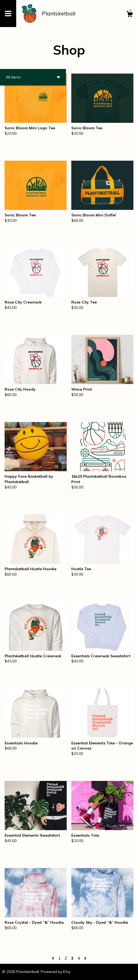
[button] (33, 77)
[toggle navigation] (8, 14)
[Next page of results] (85, 958)
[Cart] (130, 15)
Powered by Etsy (56, 972)
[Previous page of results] (53, 958)
